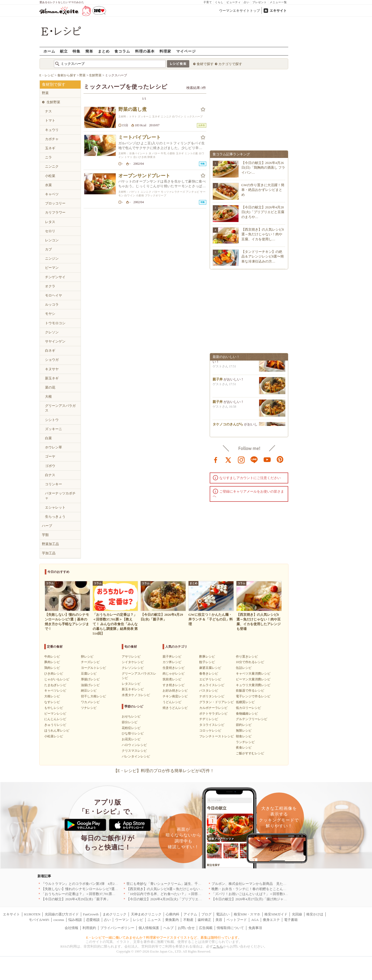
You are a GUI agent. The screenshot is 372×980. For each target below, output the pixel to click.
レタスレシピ (131, 684)
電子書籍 (291, 920)
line (254, 459)
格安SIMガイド (276, 914)
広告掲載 (206, 928)
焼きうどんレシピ (175, 708)
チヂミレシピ (209, 719)
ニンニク (52, 166)
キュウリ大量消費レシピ (253, 685)
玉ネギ (50, 148)
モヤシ (50, 314)
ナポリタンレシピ (212, 696)
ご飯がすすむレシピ (250, 753)
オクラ (50, 286)
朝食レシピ (244, 736)
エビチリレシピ (210, 679)
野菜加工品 (50, 544)
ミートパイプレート (140, 137)
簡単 (89, 51)
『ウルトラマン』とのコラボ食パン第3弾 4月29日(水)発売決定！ (92, 884)
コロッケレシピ (210, 731)
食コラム (122, 51)
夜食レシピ (244, 748)
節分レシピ (130, 722)
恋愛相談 (93, 920)
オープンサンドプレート (144, 176)
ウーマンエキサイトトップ (240, 11)
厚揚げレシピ (90, 679)
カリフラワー (55, 212)
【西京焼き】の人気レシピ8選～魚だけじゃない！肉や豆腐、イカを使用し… (263, 234)
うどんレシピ (172, 702)
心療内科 (173, 914)
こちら (218, 946)
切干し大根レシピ (93, 696)
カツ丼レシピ (172, 662)
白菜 (48, 438)
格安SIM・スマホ (247, 914)
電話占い (223, 914)
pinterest (280, 459)
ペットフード (237, 920)
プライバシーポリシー (117, 928)
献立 (64, 51)
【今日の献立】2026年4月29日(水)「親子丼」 (76, 899)
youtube (267, 459)
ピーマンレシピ (55, 714)
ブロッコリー (55, 203)
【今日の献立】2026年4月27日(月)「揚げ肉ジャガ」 (251, 899)
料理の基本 (145, 51)
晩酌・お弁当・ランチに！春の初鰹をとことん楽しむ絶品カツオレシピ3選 (269, 889)
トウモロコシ (55, 323)
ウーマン (122, 920)
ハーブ (47, 526)
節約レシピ (244, 725)
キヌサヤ (52, 369)
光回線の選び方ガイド (62, 914)
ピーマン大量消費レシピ (253, 679)
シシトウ (52, 420)
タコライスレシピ (212, 725)
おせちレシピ (131, 716)
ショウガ (52, 360)
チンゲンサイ (55, 277)
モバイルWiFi (39, 920)
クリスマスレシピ (134, 751)
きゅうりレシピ (55, 725)
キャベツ (52, 194)
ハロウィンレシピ (134, 745)
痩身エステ (271, 920)
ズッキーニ (54, 429)
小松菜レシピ (54, 736)
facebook (216, 459)
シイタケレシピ (133, 662)
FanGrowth (91, 914)
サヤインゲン (55, 341)
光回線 (297, 914)
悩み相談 (75, 920)
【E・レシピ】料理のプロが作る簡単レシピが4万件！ (164, 771)
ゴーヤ (50, 456)
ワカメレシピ (90, 702)
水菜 (48, 185)
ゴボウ (50, 466)
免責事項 (255, 928)
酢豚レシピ (207, 657)
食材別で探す (54, 84)
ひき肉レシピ (54, 674)
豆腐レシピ (89, 674)
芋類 (45, 535)
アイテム (190, 914)
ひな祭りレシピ (133, 733)
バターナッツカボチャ (60, 496)
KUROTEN (32, 914)
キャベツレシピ (55, 691)
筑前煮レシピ (172, 679)
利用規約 (89, 928)
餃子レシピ (207, 662)
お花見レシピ (131, 739)
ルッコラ (52, 304)
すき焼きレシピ (174, 685)
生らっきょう (55, 517)
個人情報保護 (149, 928)
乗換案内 (172, 920)
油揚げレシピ (90, 685)
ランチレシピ (245, 742)
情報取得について (230, 928)
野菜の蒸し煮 (132, 109)
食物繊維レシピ (247, 714)
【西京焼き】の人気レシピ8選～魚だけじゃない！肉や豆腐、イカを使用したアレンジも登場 (197, 889)
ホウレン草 (54, 447)
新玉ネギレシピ (133, 689)
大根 (48, 397)
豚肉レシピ (52, 662)
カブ (48, 249)
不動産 (188, 920)
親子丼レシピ (172, 657)
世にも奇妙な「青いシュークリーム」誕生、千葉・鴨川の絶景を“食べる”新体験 (188, 884)
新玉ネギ (52, 378)
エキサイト (278, 11)
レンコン (52, 240)
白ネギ (50, 351)
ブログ (206, 914)
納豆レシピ (89, 691)
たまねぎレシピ (55, 685)
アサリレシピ (131, 657)
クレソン (52, 332)
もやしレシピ (54, 708)
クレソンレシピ (133, 668)
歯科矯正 (204, 920)
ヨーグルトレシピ (93, 668)
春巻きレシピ (209, 674)
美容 (219, 920)
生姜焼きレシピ (174, 668)
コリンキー (54, 484)
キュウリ (52, 130)
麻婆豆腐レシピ (210, 668)
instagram (241, 459)
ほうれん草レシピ (57, 731)
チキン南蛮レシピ (175, 696)
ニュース (154, 920)
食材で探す (205, 64)
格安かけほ (315, 914)
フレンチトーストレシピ (216, 736)
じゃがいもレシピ (57, 679)
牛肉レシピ (52, 657)
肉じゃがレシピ (174, 674)
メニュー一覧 (278, 2)
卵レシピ (87, 657)
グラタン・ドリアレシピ (216, 702)
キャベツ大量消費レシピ (253, 674)
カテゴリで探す (230, 64)
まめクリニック (115, 914)
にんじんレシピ (55, 719)
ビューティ (234, 2)
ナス (48, 111)
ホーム (49, 51)
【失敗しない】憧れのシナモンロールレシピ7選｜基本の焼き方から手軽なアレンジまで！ (110, 889)
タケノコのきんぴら (228, 426)
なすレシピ (52, 702)
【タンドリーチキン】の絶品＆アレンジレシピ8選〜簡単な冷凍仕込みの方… (263, 256)
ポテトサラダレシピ (213, 714)
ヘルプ (168, 928)
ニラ (48, 157)
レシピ (138, 920)
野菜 (45, 93)
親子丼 (218, 381)
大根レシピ (52, 696)
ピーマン (52, 268)
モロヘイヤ (54, 295)
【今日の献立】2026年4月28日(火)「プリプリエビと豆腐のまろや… (263, 212)
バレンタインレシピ (136, 756)
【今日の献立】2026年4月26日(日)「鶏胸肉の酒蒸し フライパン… (263, 167)
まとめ (104, 51)
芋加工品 (49, 553)
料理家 (165, 51)
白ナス (50, 475)
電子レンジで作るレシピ (253, 696)
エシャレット (55, 507)
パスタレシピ (209, 691)
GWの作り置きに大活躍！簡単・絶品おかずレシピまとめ (263, 190)
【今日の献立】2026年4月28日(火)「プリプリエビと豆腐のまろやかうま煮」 (185, 899)
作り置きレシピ (247, 657)
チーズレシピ (90, 662)
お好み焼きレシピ (175, 691)
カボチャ (52, 139)
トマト (50, 120)
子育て (208, 2)
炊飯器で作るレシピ (250, 691)
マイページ (186, 51)
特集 (76, 51)
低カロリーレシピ (248, 708)
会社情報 (71, 928)
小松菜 (50, 176)
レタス (50, 222)
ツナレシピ (89, 708)
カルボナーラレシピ (213, 708)
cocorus (59, 920)
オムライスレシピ (212, 685)
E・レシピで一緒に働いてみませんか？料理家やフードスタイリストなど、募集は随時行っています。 (164, 938)
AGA (255, 920)
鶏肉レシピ (52, 668)
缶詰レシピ (244, 668)
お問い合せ (186, 928)
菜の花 (50, 387)
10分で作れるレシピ (250, 662)
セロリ (50, 231)
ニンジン (52, 258)
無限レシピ (244, 731)
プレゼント (260, 2)
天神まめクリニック (146, 914)
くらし (219, 2)
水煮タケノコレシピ (136, 695)
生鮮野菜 (53, 102)
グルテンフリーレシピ (252, 719)
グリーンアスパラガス (60, 408)
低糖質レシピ (245, 702)
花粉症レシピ (131, 728)
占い (247, 2)
